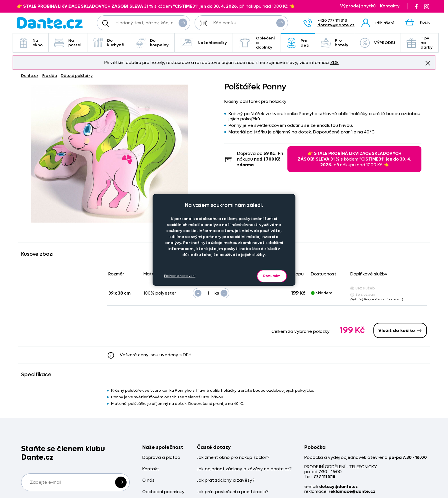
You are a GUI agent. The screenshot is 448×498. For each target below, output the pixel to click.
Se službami (364, 294)
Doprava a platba (161, 458)
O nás (148, 480)
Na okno (31, 43)
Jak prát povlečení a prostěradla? (233, 492)
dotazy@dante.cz (336, 25)
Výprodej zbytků (358, 6)
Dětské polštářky (77, 76)
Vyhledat (183, 23)
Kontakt (151, 469)
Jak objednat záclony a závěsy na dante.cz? (244, 469)
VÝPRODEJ (377, 43)
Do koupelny (152, 43)
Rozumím (272, 276)
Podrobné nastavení (180, 276)
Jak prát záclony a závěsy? (226, 480)
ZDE (334, 63)
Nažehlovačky (204, 43)
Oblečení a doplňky (257, 43)
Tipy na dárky (420, 43)
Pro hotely (335, 43)
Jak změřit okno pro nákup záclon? (233, 458)
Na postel (68, 43)
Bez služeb (363, 288)
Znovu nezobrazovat (428, 63)
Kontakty (390, 6)
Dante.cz (30, 76)
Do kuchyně (109, 43)
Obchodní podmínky (163, 492)
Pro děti (298, 43)
